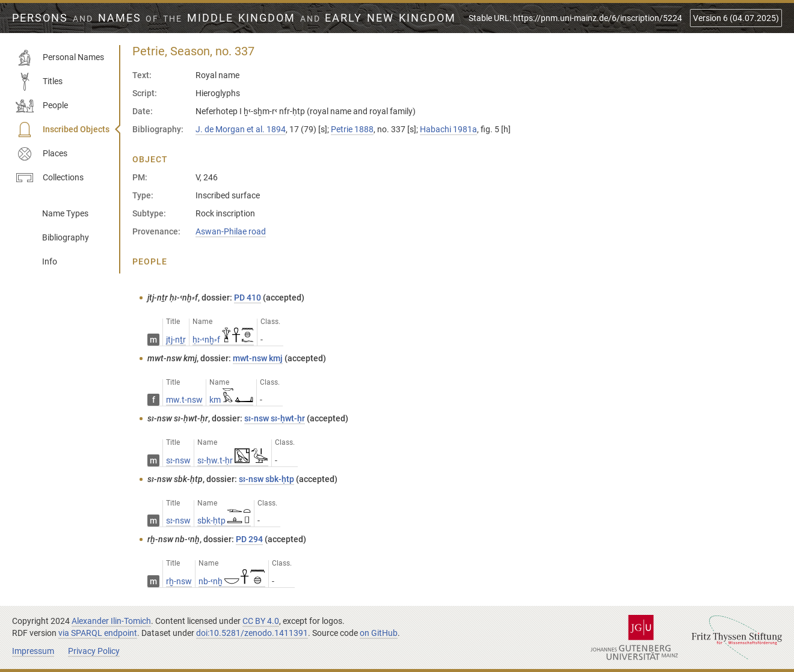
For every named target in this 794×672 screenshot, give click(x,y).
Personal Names (60, 58)
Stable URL (575, 18)
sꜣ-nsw (178, 460)
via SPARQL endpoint (98, 633)
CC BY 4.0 (261, 621)
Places (42, 154)
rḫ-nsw (179, 581)
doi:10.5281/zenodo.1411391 (252, 633)
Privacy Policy (94, 651)
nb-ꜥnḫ (232, 581)
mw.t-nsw (184, 400)
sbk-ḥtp (224, 521)
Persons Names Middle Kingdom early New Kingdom (234, 18)
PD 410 (248, 298)
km (231, 400)
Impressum (33, 651)
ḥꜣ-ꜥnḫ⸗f (223, 340)
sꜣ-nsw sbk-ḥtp (266, 479)
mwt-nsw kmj (258, 358)
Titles (39, 82)
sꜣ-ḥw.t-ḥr (233, 460)
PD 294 (249, 539)
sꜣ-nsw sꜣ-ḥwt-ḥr (275, 418)
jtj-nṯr (176, 340)
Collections (50, 178)
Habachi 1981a (448, 129)
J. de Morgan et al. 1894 (241, 129)
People (42, 106)
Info (50, 261)
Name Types (65, 213)
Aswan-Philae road (231, 231)
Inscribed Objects (63, 130)
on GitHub (379, 633)
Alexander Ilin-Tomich (111, 621)
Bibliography (66, 237)
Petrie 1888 (352, 129)
